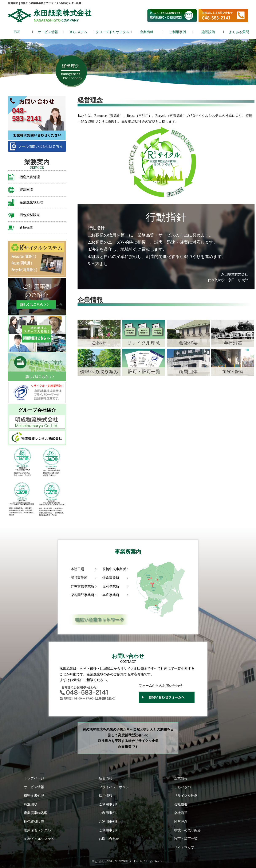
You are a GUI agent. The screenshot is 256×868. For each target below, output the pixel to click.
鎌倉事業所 (111, 578)
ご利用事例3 (108, 822)
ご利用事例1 (108, 804)
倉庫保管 (26, 228)
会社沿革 (181, 813)
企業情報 (147, 32)
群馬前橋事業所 (82, 586)
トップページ (34, 778)
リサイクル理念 (186, 796)
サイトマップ (184, 847)
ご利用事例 (177, 32)
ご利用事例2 (108, 813)
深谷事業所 (79, 578)
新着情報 (106, 778)
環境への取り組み (188, 830)
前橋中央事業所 (114, 569)
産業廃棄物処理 (31, 202)
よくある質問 (239, 32)
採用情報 (106, 796)
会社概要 (181, 804)
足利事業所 (111, 586)
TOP (17, 32)
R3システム (78, 32)
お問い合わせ (109, 839)
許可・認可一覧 (186, 839)
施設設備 (208, 32)
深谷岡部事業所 (82, 595)
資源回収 (26, 190)
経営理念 (181, 822)
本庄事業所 (111, 595)
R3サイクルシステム (39, 839)
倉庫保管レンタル (37, 830)
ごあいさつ (182, 787)
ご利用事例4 (108, 830)
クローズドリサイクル (113, 32)
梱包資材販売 (30, 215)
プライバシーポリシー (116, 787)
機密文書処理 (30, 177)
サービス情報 (48, 32)
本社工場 (77, 569)
